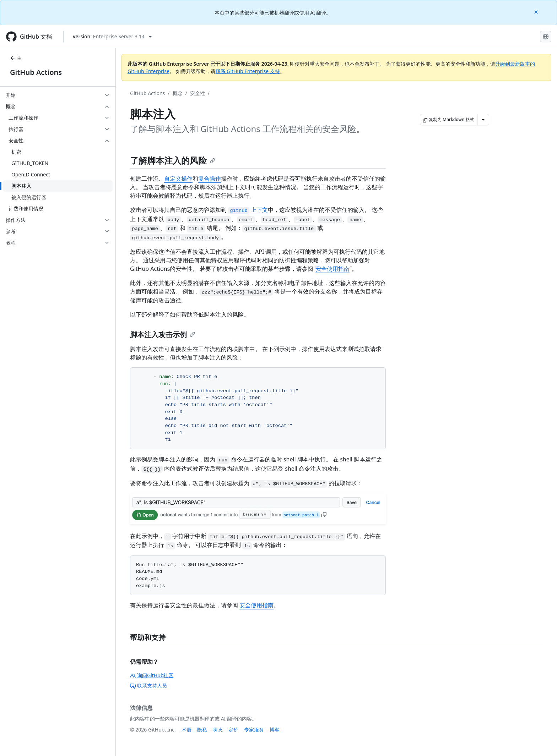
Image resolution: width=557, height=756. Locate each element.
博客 (275, 730)
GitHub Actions (36, 72)
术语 (186, 730)
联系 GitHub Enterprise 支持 (248, 71)
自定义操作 (178, 179)
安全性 (198, 93)
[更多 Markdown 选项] (483, 120)
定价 (233, 730)
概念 (178, 93)
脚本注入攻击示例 (163, 335)
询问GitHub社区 (152, 675)
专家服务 (254, 730)
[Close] (537, 12)
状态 (218, 730)
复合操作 (210, 179)
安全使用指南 (332, 269)
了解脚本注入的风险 (173, 160)
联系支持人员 (148, 686)
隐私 (202, 730)
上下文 (248, 210)
